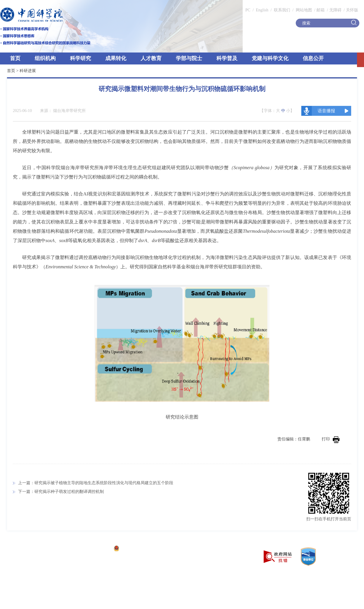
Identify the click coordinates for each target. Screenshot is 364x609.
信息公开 (313, 58)
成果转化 (116, 58)
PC (248, 10)
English (262, 10)
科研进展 (28, 71)
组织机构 (45, 58)
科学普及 (227, 58)
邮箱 (321, 10)
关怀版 (352, 10)
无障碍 (335, 10)
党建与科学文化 (270, 58)
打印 (331, 439)
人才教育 (151, 58)
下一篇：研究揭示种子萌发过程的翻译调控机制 (61, 492)
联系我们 (282, 10)
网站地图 (303, 10)
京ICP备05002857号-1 (91, 549)
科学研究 (80, 58)
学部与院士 (189, 58)
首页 (15, 58)
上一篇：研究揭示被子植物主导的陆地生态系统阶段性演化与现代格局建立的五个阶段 (96, 483)
